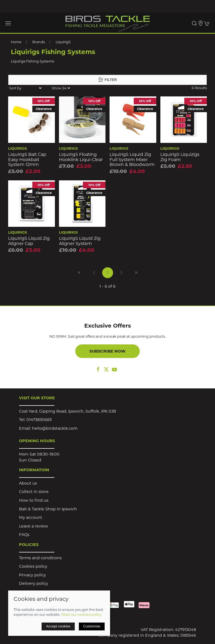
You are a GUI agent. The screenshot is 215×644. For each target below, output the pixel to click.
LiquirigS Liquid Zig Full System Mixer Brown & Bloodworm (132, 159)
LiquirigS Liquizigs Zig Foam (180, 157)
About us (28, 483)
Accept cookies (58, 626)
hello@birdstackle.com (55, 428)
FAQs (24, 535)
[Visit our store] (201, 23)
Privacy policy (32, 575)
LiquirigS (63, 42)
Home (16, 42)
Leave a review (34, 526)
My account (31, 517)
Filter (107, 80)
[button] (8, 23)
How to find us (34, 500)
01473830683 (39, 420)
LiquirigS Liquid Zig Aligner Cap (29, 241)
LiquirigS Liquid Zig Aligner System (80, 241)
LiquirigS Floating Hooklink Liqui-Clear (81, 157)
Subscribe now (107, 351)
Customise (92, 626)
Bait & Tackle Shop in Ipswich (48, 509)
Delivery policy (34, 583)
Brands (39, 42)
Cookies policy (33, 566)
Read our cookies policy (81, 615)
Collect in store (34, 492)
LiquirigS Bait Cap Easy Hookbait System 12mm (27, 159)
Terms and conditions (40, 558)
